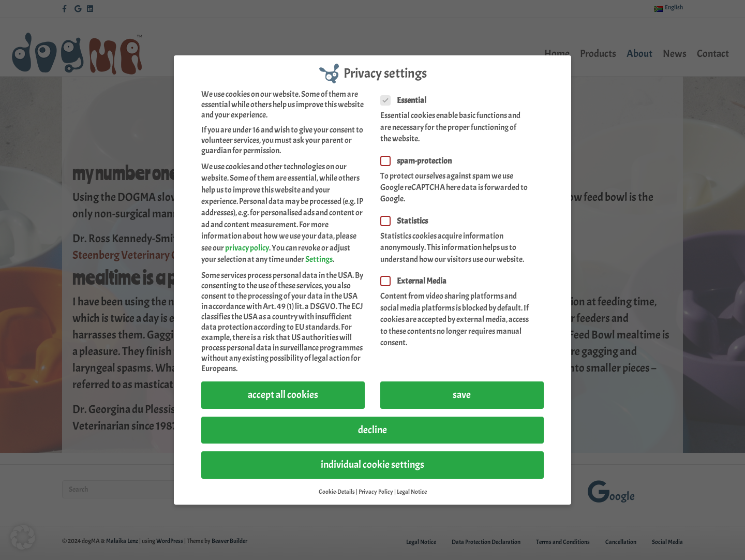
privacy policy (247, 247)
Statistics (407, 220)
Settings (319, 259)
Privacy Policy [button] (376, 491)
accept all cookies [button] (283, 394)
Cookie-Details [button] (337, 491)
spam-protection (419, 160)
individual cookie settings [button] (373, 464)
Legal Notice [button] (412, 491)
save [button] (462, 394)
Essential (407, 100)
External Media (417, 281)
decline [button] (373, 429)
